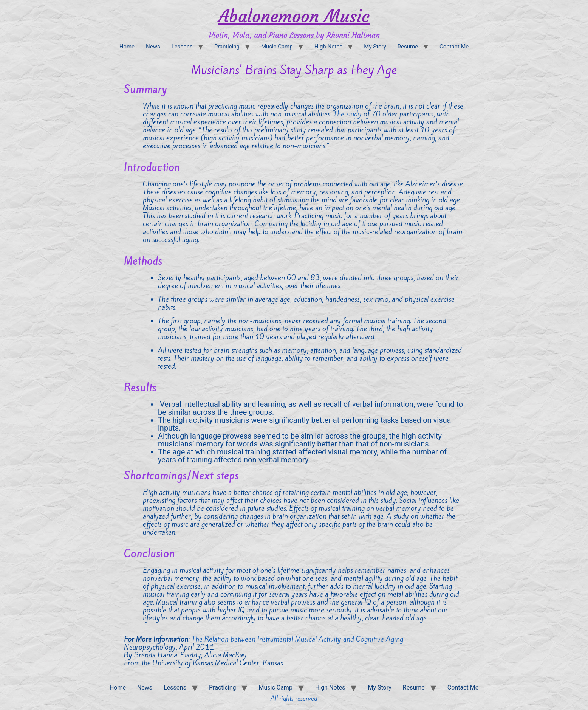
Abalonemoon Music (294, 16)
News (153, 47)
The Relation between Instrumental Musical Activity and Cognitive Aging (297, 639)
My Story (375, 47)
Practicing (227, 47)
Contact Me (454, 47)
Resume (408, 47)
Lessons (182, 47)
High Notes (329, 47)
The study (347, 114)
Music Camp (277, 47)
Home (127, 47)
